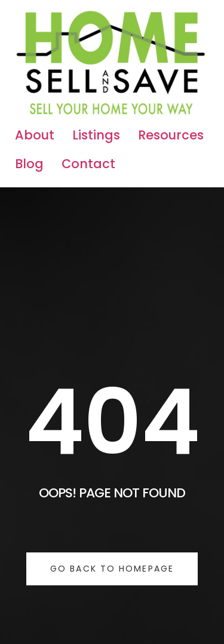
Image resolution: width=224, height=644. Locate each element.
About (35, 135)
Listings (96, 135)
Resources (171, 135)
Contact (88, 164)
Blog (29, 164)
